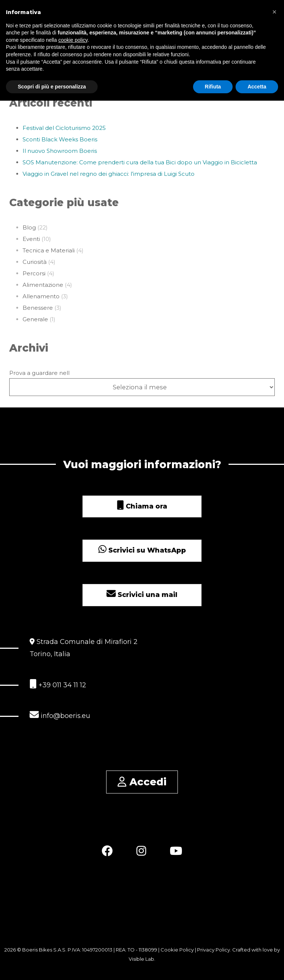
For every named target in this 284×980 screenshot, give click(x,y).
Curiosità (35, 262)
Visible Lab (141, 959)
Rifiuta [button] (213, 87)
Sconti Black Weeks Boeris (60, 139)
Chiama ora (142, 506)
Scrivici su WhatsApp (142, 550)
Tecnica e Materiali (49, 250)
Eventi (31, 239)
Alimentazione (43, 285)
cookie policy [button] (73, 40)
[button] (274, 12)
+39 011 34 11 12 (58, 684)
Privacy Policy (214, 950)
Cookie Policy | (179, 950)
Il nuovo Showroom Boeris (60, 151)
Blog (29, 227)
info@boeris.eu (60, 715)
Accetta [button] (257, 87)
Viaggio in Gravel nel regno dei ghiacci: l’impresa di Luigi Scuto (109, 174)
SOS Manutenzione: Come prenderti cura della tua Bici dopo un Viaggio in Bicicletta (140, 162)
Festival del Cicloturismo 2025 (64, 128)
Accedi (142, 782)
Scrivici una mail (142, 595)
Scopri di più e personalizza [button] (52, 87)
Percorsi (34, 273)
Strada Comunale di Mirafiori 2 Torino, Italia (84, 648)
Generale (35, 319)
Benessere (38, 308)
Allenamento (41, 296)
